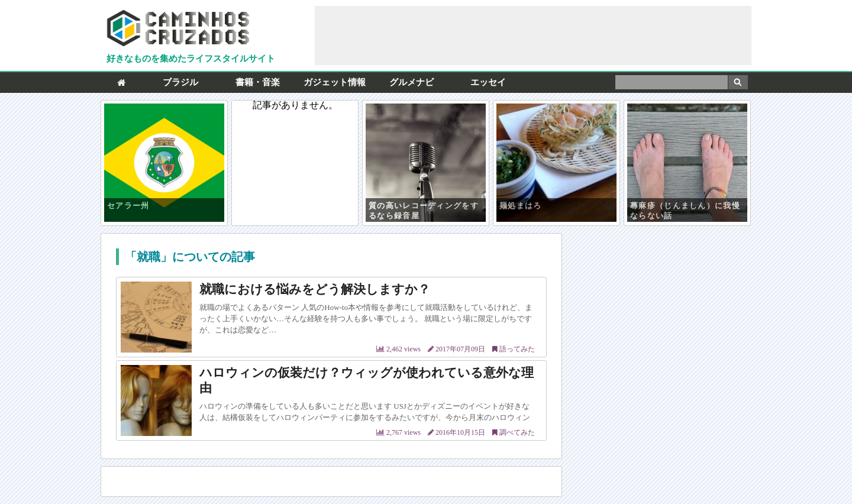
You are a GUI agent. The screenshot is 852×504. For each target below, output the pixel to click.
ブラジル (180, 82)
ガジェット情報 (335, 82)
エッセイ (488, 82)
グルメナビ (412, 82)
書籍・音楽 (258, 82)
